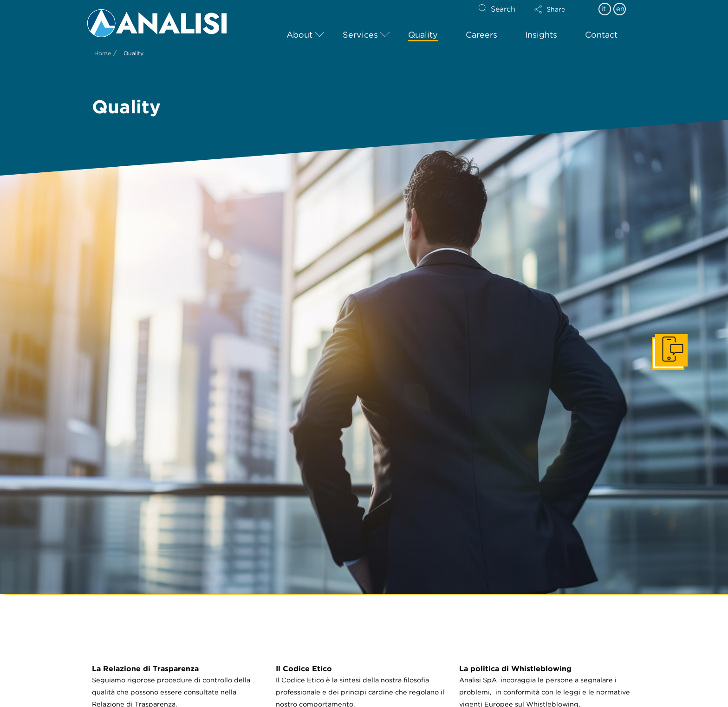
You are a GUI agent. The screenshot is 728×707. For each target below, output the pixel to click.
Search (503, 9)
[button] (558, 9)
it (604, 9)
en (620, 9)
